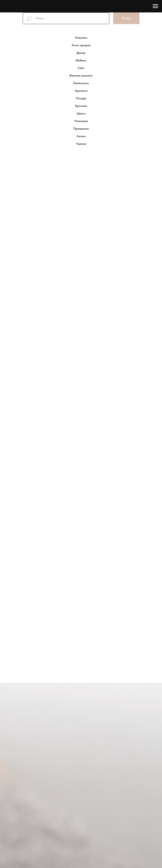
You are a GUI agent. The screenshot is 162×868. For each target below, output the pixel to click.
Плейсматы (81, 83)
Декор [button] (81, 53)
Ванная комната (81, 75)
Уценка (81, 144)
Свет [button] (81, 68)
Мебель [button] (81, 60)
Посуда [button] (81, 98)
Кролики (81, 106)
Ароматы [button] (81, 91)
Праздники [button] (81, 129)
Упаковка (81, 121)
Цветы (81, 113)
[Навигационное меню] (155, 6)
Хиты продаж (81, 45)
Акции (81, 136)
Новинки (81, 38)
